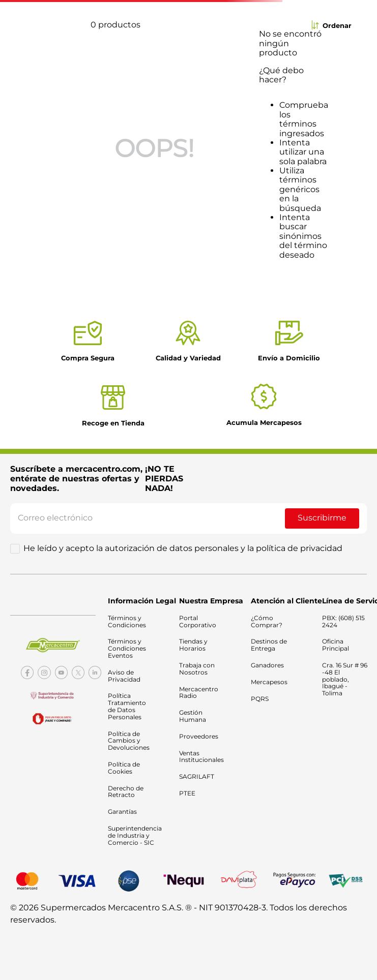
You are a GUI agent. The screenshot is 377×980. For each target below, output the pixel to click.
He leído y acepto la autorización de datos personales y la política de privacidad (183, 548)
